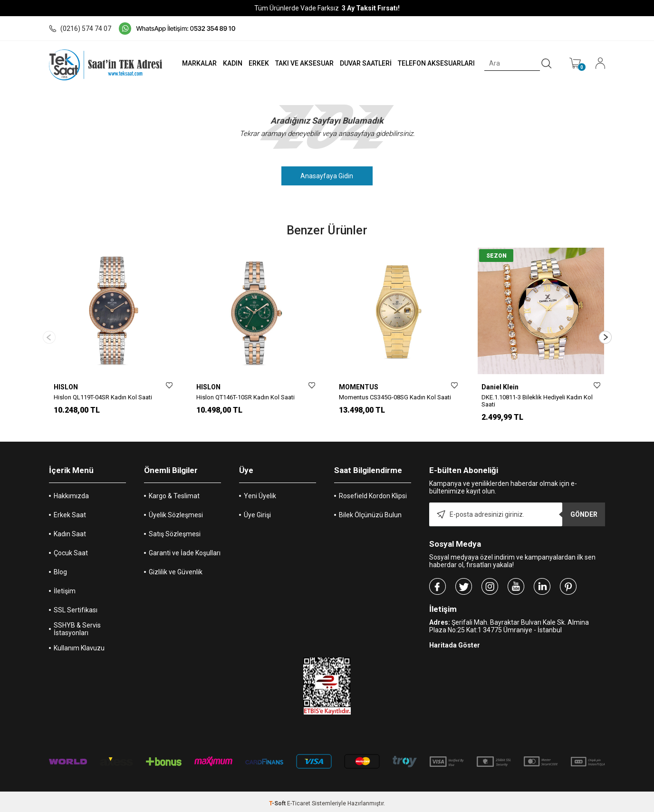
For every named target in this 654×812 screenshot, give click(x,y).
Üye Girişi (257, 512)
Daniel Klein (500, 387)
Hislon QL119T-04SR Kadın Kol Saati (103, 397)
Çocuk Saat (71, 550)
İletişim (65, 588)
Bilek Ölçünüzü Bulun (370, 512)
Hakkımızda (71, 493)
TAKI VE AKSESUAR (303, 63)
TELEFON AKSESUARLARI (436, 63)
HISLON (66, 387)
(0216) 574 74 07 (80, 29)
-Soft (278, 800)
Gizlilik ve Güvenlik (176, 569)
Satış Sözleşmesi (175, 531)
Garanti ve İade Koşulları (185, 550)
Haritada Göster (455, 642)
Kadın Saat (70, 531)
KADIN (231, 63)
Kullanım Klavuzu (79, 645)
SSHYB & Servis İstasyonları (77, 626)
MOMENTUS (359, 387)
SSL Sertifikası (76, 607)
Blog (60, 569)
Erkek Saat (70, 512)
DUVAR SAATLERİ (365, 63)
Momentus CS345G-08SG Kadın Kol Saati (395, 397)
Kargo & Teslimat (174, 493)
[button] (605, 335)
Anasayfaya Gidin (327, 176)
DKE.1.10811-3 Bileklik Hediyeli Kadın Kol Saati (537, 401)
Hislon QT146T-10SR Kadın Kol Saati (245, 397)
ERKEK (257, 63)
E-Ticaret (299, 800)
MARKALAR (197, 63)
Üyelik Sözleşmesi (176, 512)
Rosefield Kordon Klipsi (373, 493)
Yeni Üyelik (260, 493)
